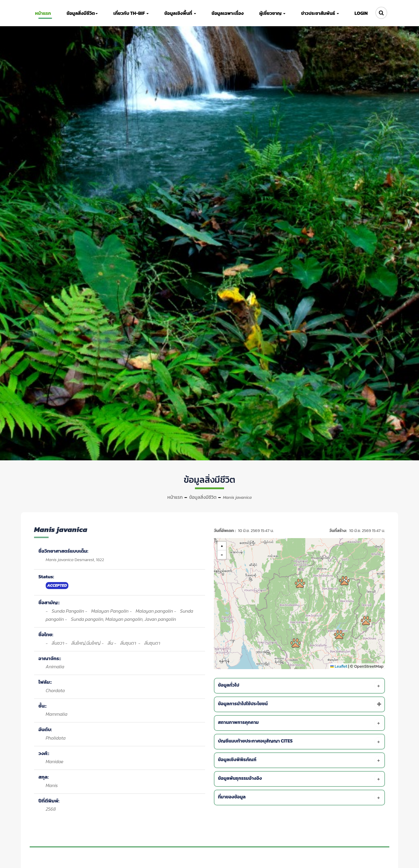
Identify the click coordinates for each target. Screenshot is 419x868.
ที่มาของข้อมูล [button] (300, 798)
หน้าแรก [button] (44, 13)
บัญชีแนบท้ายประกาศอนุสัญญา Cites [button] (300, 742)
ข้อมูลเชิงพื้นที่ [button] (180, 13)
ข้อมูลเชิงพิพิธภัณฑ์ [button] (300, 760)
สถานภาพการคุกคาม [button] (300, 723)
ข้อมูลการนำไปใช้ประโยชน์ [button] (300, 704)
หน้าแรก (175, 497)
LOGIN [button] (359, 13)
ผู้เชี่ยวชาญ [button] (271, 13)
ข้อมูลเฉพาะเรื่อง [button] (227, 13)
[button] (300, 583)
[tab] (300, 686)
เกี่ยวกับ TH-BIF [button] (131, 13)
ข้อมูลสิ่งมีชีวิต (203, 497)
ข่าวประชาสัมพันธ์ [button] (319, 13)
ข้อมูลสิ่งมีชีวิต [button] (83, 13)
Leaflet (339, 666)
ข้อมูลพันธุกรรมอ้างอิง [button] (300, 779)
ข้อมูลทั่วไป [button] (300, 686)
